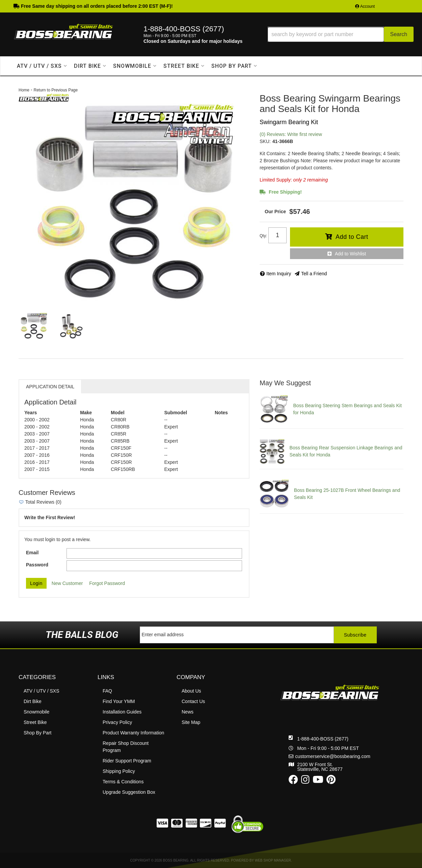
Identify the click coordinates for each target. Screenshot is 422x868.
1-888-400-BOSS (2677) (323, 739)
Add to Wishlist (351, 254)
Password (37, 565)
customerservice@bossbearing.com (333, 756)
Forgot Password (107, 583)
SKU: (265, 141)
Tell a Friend (314, 274)
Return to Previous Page (56, 90)
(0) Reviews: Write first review (291, 134)
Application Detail (50, 387)
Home (24, 90)
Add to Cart (352, 237)
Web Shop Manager (273, 860)
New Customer (67, 583)
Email (32, 553)
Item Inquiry (279, 274)
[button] (341, 34)
